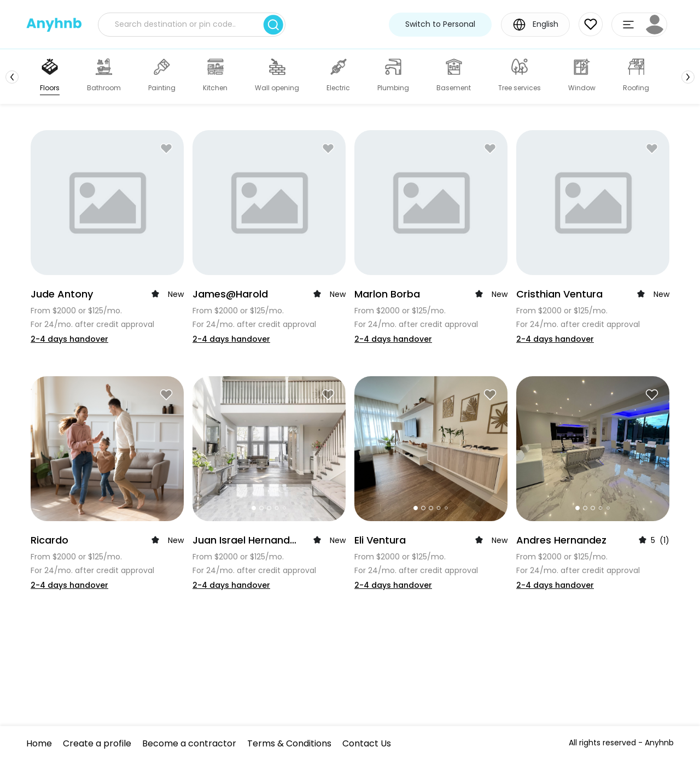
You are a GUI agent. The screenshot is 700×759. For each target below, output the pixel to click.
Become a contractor (189, 743)
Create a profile (97, 743)
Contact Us (367, 743)
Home (39, 743)
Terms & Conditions (289, 743)
